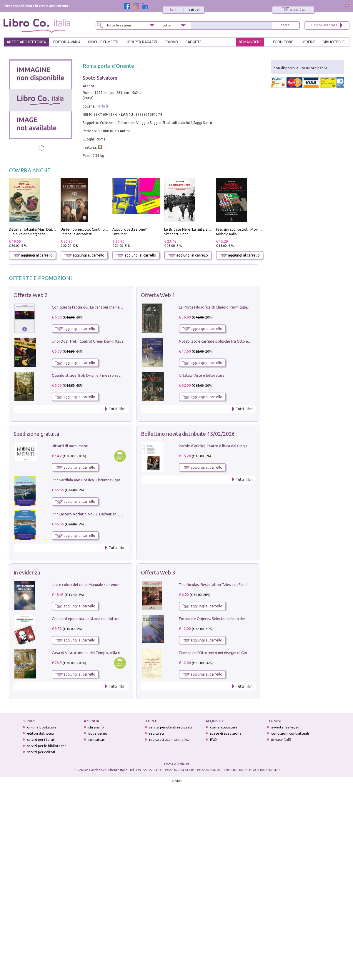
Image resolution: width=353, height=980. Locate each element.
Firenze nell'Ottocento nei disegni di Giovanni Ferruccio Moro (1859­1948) (241, 653)
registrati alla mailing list (169, 739)
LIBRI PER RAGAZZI (141, 42)
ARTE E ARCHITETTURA (26, 42)
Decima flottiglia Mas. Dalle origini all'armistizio (49, 229)
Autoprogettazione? (129, 229)
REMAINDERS (250, 42)
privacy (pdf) (281, 739)
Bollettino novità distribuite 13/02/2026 (188, 434)
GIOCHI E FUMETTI (103, 42)
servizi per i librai (40, 739)
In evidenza (27, 572)
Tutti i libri (117, 409)
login (173, 10)
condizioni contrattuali (290, 733)
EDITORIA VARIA (67, 42)
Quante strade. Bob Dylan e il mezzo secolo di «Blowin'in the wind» (109, 375)
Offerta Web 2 (31, 295)
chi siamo (96, 727)
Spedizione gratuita (36, 434)
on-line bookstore (42, 727)
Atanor (89, 86)
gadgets (193, 42)
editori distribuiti (41, 733)
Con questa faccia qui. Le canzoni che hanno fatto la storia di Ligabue (110, 307)
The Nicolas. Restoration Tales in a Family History (221, 584)
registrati (194, 10)
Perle (101, 106)
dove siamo (98, 733)
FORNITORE (283, 42)
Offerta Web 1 (158, 295)
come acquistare (224, 727)
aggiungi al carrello (33, 255)
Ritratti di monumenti (70, 446)
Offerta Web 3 (158, 572)
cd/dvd (171, 42)
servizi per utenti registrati (170, 727)
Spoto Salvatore (100, 78)
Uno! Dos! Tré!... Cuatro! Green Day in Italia (88, 341)
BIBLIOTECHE (334, 42)
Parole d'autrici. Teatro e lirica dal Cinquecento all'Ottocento (230, 446)
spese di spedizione (226, 733)
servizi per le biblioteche (47, 746)
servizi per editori (41, 752)
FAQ (213, 739)
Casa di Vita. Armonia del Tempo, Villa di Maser (92, 653)
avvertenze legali (285, 727)
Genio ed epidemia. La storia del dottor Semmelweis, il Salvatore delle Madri (117, 619)
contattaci (97, 739)
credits (177, 781)
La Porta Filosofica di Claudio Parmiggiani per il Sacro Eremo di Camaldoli (242, 307)
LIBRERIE (308, 42)
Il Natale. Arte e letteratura (202, 375)
